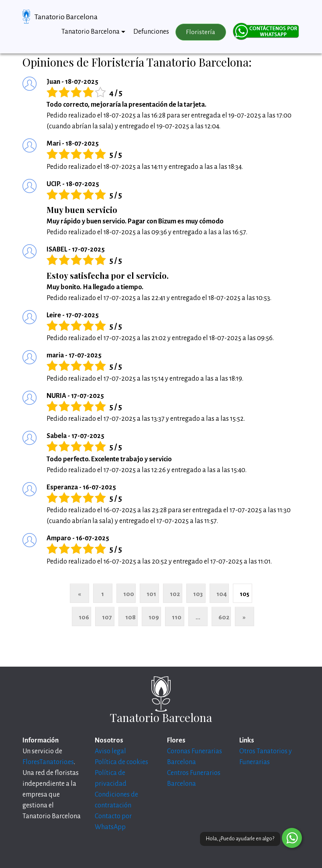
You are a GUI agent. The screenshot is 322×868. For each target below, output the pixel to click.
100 (129, 594)
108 (130, 617)
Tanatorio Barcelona (66, 17)
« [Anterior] (79, 594)
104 (222, 594)
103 (198, 594)
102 (175, 594)
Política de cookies (121, 762)
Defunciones (151, 32)
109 (154, 617)
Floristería (201, 32)
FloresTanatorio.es (48, 762)
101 (151, 594)
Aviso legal (110, 751)
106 (84, 617)
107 (107, 617)
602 (224, 617)
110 (177, 617)
